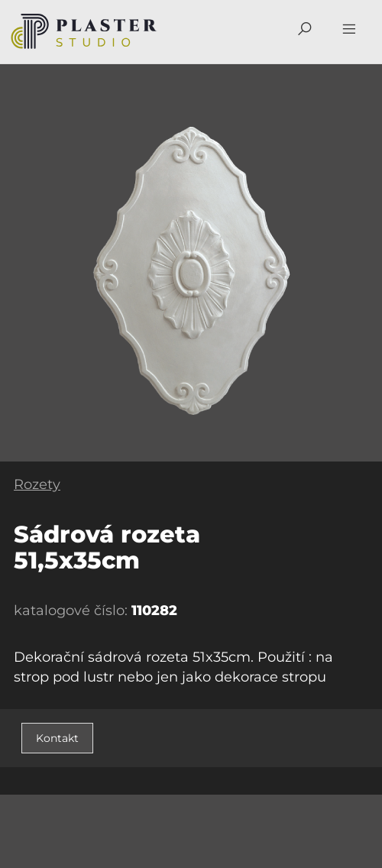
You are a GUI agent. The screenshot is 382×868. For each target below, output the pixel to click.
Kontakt (57, 738)
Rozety (37, 484)
